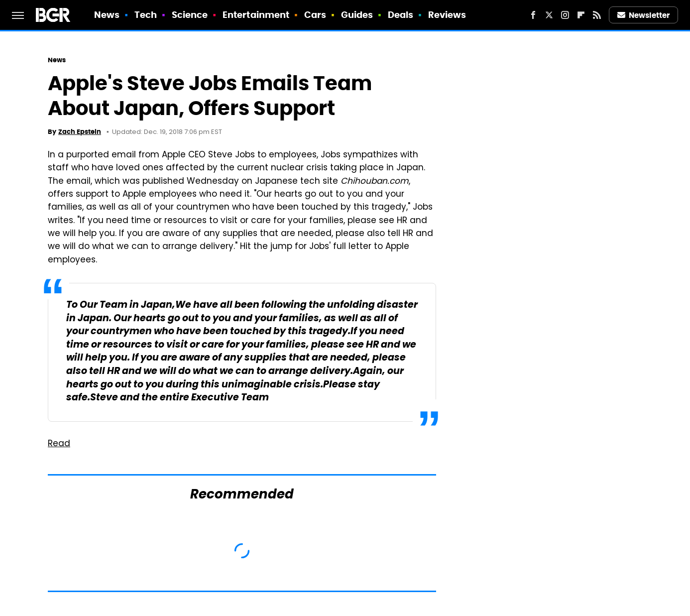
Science (190, 15)
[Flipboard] (581, 15)
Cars (315, 15)
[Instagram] (565, 15)
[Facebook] (533, 15)
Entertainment (256, 15)
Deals (401, 15)
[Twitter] (549, 15)
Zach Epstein (80, 132)
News (107, 15)
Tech (146, 15)
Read (59, 444)
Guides (357, 15)
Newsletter (644, 15)
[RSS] (597, 15)
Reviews (447, 15)
